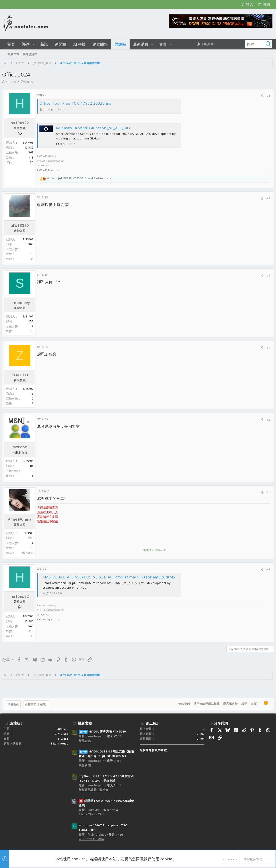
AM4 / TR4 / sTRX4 (92, 814)
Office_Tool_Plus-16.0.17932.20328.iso (77, 103)
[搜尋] (245, 44)
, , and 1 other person (82, 178)
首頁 (253, 704)
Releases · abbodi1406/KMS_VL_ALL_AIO (94, 128)
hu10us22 (14, 82)
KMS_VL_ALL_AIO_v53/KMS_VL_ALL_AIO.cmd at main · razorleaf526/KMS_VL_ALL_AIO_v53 (126, 577)
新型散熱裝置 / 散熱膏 (93, 790)
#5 (267, 420)
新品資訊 (85, 741)
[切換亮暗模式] (205, 44)
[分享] (261, 96)
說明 (243, 704)
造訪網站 (29, 553)
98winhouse (59, 743)
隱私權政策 (229, 704)
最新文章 (85, 723)
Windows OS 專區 (91, 839)
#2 (267, 198)
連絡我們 (183, 704)
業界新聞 (85, 765)
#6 (267, 492)
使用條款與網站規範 (205, 704)
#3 (267, 275)
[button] (33, 44)
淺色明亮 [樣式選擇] (15, 704)
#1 (267, 96)
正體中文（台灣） (38, 704)
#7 (267, 569)
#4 (267, 348)
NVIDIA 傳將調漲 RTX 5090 (102, 731)
